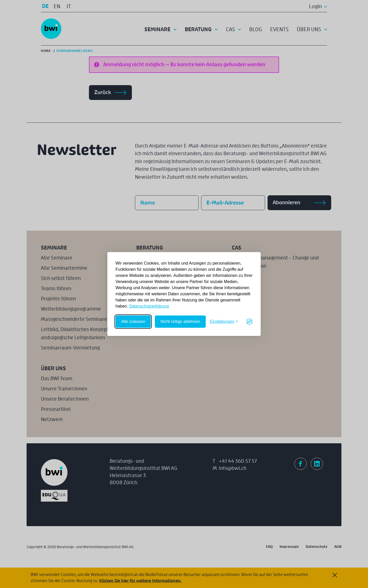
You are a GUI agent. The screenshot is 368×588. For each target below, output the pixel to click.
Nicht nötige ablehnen (180, 321)
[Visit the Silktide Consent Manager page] (249, 322)
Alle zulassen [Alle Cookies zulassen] (133, 321)
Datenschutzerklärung (149, 306)
